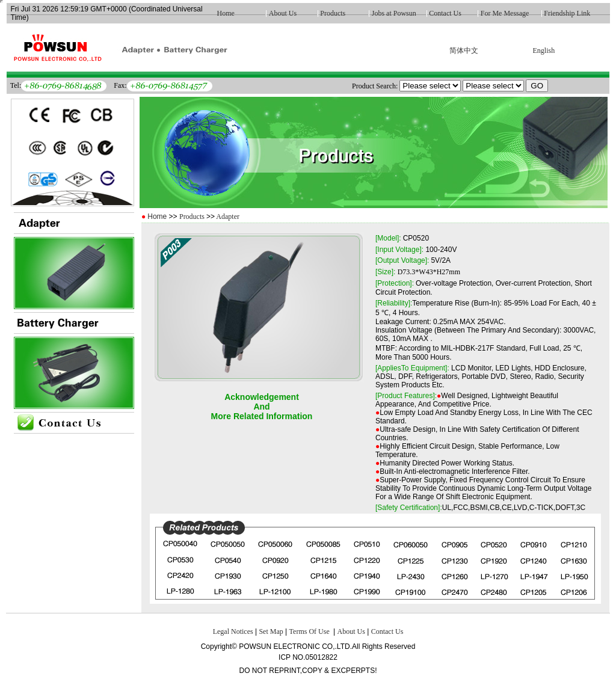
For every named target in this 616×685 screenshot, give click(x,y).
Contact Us (445, 13)
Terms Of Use (310, 631)
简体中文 (464, 51)
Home (226, 13)
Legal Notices (233, 631)
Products (333, 13)
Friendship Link (567, 13)
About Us (283, 13)
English (544, 51)
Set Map (271, 631)
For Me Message (505, 13)
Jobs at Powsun (394, 13)
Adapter (227, 217)
